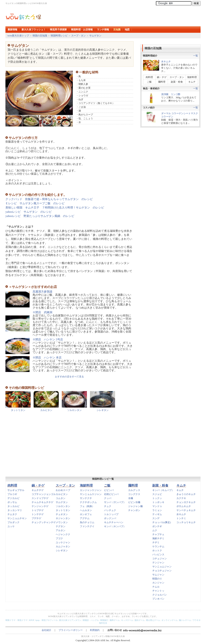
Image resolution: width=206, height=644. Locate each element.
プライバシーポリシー (71, 630)
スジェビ (157, 494)
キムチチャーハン (114, 522)
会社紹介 (46, 630)
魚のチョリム (87, 522)
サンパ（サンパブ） (115, 502)
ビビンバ (109, 490)
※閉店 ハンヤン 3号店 (48, 339)
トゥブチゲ (38, 510)
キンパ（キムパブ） (163, 490)
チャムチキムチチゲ (42, 502)
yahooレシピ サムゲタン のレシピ (29, 212)
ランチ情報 (103, 30)
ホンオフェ (86, 514)
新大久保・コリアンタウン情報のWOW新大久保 (103, 636)
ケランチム (158, 546)
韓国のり (157, 579)
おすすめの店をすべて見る (69, 377)
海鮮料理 (192, 77)
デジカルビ (13, 498)
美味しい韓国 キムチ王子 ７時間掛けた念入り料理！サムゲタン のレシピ (55, 208)
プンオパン (158, 599)
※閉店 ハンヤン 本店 (47, 358)
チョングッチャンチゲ (44, 522)
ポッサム (12, 502)
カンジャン (158, 583)
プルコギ (12, 494)
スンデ (156, 518)
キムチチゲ (38, 490)
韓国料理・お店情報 (82, 30)
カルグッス (134, 490)
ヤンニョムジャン (162, 567)
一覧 (196, 56)
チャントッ (158, 591)
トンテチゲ (38, 514)
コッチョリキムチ (186, 522)
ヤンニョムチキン (17, 518)
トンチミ (181, 518)
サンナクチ (86, 498)
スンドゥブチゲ (40, 498)
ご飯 (149, 82)
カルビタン (46, 410)
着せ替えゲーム (153, 620)
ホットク (157, 551)
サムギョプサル (16, 490)
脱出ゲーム (140, 620)
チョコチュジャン (162, 571)
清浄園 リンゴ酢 (171, 94)
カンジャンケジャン (91, 490)
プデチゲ (36, 518)
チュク (108, 506)
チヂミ (156, 542)
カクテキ (181, 498)
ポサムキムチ (184, 506)
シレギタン (103, 410)
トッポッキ (158, 502)
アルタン (61, 530)
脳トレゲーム (185, 620)
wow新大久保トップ (18, 36)
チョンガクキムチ (186, 502)
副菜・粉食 (177, 82)
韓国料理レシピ (59, 36)
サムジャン (158, 575)
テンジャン (158, 563)
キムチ (192, 82)
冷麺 (131, 498)
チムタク (12, 514)
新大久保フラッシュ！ (34, 30)
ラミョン (157, 510)
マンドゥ (157, 506)
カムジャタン (63, 546)
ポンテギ (157, 526)
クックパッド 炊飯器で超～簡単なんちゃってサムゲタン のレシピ (49, 199)
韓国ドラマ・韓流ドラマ (16, 620)
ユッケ (11, 526)
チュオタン (62, 514)
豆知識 (117, 30)
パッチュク (110, 510)
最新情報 (12, 30)
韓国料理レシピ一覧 (103, 479)
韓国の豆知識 (40, 36)
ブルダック (13, 522)
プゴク (59, 538)
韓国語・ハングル (91, 620)
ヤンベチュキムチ (186, 510)
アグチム (85, 518)
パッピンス (158, 555)
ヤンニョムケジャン (91, 494)
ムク (155, 530)
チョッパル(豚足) (162, 522)
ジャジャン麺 (135, 506)
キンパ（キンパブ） (115, 526)
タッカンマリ (15, 510)
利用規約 (95, 630)
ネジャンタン (63, 518)
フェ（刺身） (87, 506)
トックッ (157, 498)
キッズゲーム (127, 620)
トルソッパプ (111, 514)
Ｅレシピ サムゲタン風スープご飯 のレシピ (35, 203)
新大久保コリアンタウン (70, 620)
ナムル (156, 587)
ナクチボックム (88, 502)
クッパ (108, 498)
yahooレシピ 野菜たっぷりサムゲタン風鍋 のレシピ (40, 216)
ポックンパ (110, 518)
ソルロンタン (74, 410)
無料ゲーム (115, 620)
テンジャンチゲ (40, 506)
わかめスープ (63, 490)
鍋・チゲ (162, 77)
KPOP (31, 620)
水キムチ (166, 62)
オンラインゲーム (170, 620)
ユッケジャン (63, 542)
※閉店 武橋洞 (42, 312)
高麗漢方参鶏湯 (42, 292)
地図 (127, 30)
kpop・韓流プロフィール (47, 620)
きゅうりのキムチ (186, 494)
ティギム (157, 514)
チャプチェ (158, 534)
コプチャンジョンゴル (44, 494)
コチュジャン (160, 559)
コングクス (134, 494)
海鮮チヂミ (158, 538)
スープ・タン (78, 36)
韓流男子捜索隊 (58, 30)
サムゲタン (95, 36)
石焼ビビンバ (111, 494)
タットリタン (18, 410)
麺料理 (162, 82)
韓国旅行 (104, 620)
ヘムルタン (86, 510)
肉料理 (150, 77)
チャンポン (134, 510)
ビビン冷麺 (134, 502)
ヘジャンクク (63, 534)
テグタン (61, 526)
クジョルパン (160, 595)
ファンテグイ (87, 526)
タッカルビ (13, 506)
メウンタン (62, 522)
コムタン (61, 498)
